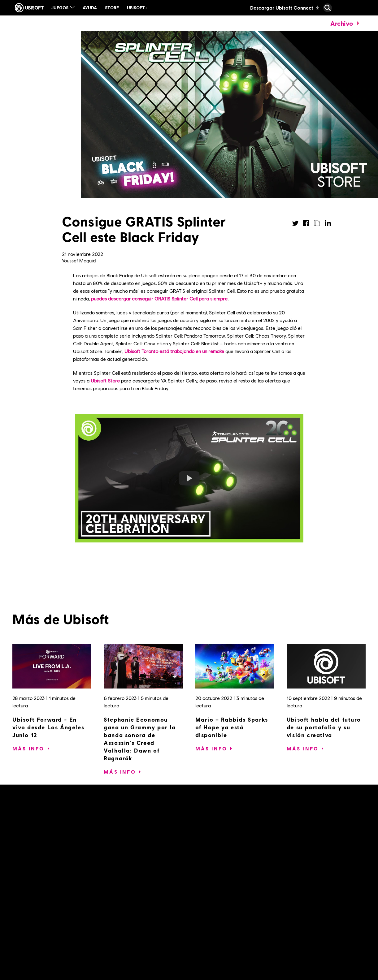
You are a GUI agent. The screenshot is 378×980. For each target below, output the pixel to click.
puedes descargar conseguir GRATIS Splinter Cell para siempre (159, 298)
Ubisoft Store (105, 380)
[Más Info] (28, 749)
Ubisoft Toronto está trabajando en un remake (174, 351)
